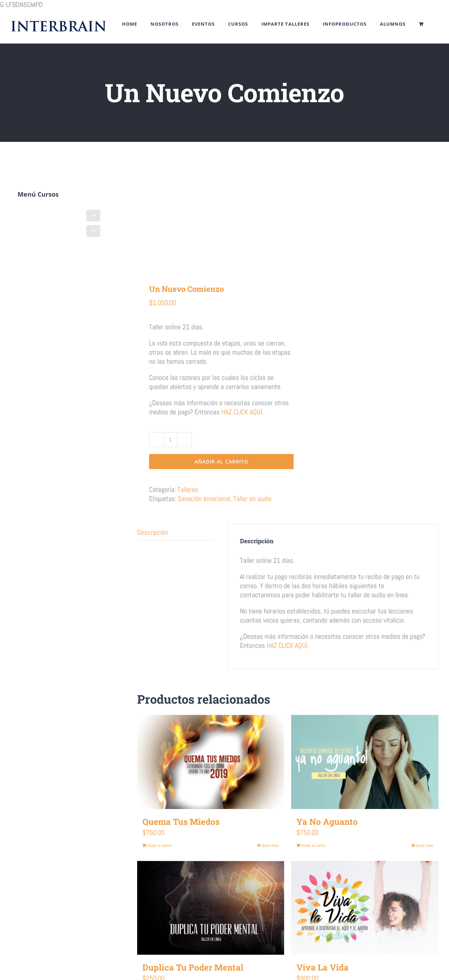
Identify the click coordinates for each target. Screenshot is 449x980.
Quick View (270, 846)
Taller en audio (252, 499)
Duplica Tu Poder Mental (193, 967)
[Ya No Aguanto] (365, 762)
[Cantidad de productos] (170, 440)
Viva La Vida (323, 967)
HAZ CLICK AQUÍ (242, 412)
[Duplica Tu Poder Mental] (211, 908)
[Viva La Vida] (365, 908)
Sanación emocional (204, 499)
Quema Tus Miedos (181, 822)
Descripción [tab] (153, 532)
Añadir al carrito (222, 462)
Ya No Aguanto (327, 822)
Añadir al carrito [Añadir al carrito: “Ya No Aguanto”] (313, 846)
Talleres (188, 489)
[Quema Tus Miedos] (211, 762)
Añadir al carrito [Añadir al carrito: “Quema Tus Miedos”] (159, 846)
